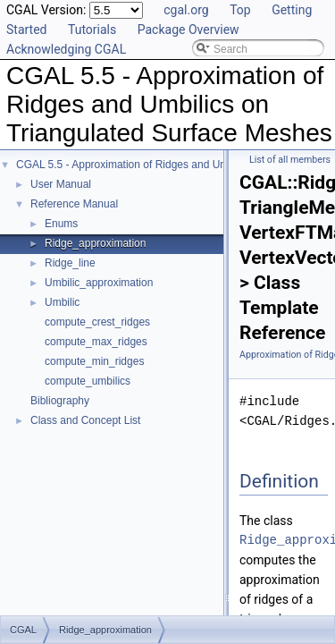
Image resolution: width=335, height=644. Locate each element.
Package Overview (188, 30)
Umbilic (62, 302)
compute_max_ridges (96, 342)
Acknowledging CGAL (66, 49)
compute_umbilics (88, 381)
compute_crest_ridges (97, 322)
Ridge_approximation (95, 243)
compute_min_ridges (94, 361)
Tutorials (92, 30)
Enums (61, 224)
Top (240, 10)
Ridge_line (70, 263)
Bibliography (60, 401)
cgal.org (186, 10)
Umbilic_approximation (99, 283)
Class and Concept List (85, 420)
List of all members (290, 160)
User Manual (61, 184)
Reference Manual (74, 204)
